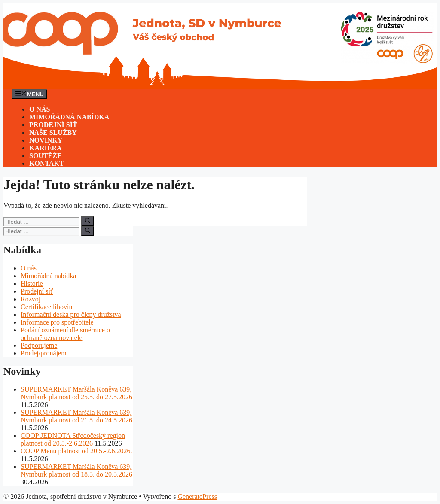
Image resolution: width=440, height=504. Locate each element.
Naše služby (53, 132)
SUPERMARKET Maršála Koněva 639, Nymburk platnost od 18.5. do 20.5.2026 (76, 470)
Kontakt (47, 163)
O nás (40, 109)
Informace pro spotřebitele (57, 322)
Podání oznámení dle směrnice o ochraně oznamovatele (65, 334)
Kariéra (46, 148)
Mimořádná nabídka (69, 117)
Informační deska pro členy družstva (71, 314)
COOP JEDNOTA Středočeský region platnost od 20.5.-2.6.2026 (73, 439)
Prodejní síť (53, 125)
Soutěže (46, 156)
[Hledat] (87, 221)
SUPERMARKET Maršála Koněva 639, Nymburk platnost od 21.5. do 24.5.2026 (76, 416)
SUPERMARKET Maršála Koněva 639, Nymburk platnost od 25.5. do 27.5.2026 (76, 393)
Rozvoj (31, 299)
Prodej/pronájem (44, 353)
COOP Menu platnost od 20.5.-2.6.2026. (76, 451)
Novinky (46, 140)
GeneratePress (197, 496)
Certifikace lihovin (46, 307)
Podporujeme (39, 345)
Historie (32, 284)
